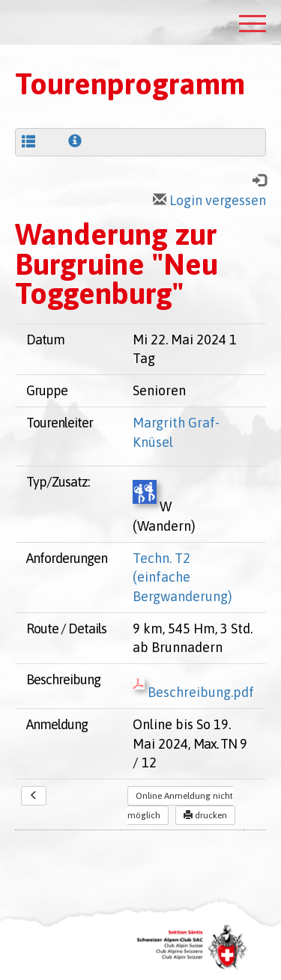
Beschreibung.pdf (193, 692)
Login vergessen (209, 200)
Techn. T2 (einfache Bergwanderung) (182, 577)
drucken (205, 815)
